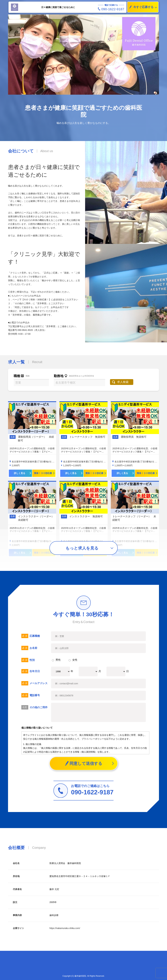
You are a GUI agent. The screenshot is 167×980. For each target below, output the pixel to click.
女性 (73, 660)
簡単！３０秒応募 (43, 473)
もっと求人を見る (82, 548)
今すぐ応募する (141, 7)
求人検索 (123, 382)
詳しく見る (20, 473)
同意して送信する (84, 763)
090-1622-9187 (111, 9)
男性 (56, 660)
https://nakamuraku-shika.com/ (65, 928)
